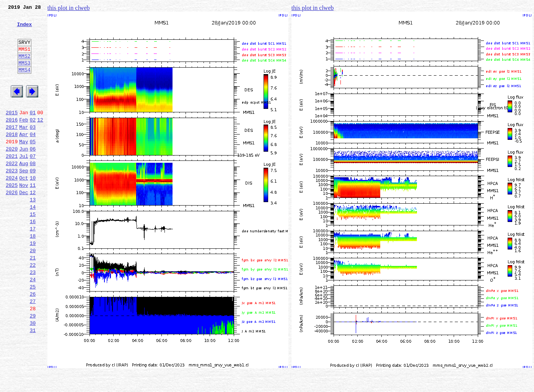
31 (33, 383)
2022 (12, 190)
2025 (12, 215)
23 (33, 316)
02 (33, 139)
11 (33, 215)
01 (33, 131)
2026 (12, 223)
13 (33, 232)
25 (33, 332)
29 (33, 366)
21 (33, 299)
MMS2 (24, 66)
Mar (24, 147)
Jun (24, 173)
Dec (24, 223)
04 (33, 156)
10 (33, 206)
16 (33, 257)
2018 (12, 156)
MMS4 (24, 82)
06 (33, 173)
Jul (24, 181)
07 (33, 181)
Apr (24, 156)
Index (24, 29)
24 (33, 324)
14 (33, 240)
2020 (12, 173)
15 (33, 248)
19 (33, 282)
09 (33, 198)
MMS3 (24, 74)
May (24, 164)
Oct (24, 206)
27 (33, 349)
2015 (12, 131)
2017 (12, 147)
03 (33, 147)
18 (33, 274)
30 (33, 374)
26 (33, 341)
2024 (12, 206)
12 (40, 139)
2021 (12, 181)
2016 (12, 139)
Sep (24, 198)
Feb (24, 139)
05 (33, 164)
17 (33, 265)
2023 (12, 198)
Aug (24, 190)
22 (33, 307)
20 (33, 290)
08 (33, 190)
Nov (24, 215)
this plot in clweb (69, 8)
